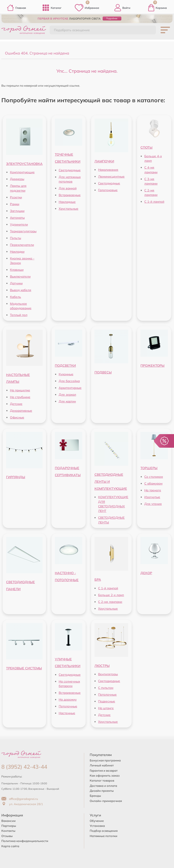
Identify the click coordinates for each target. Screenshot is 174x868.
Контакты (8, 831)
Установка (97, 826)
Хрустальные (69, 208)
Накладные (67, 202)
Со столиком (154, 477)
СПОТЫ (146, 147)
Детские (16, 404)
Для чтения (153, 504)
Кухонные (66, 374)
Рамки (15, 204)
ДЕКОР (146, 573)
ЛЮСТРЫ (102, 666)
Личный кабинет (102, 765)
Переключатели (22, 245)
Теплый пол (19, 315)
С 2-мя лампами (110, 602)
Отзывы (7, 836)
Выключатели (20, 276)
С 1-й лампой (154, 201)
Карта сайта (10, 846)
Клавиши (17, 270)
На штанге (106, 708)
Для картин (67, 401)
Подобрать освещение (72, 30)
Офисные (17, 417)
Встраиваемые (70, 195)
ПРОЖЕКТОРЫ (152, 366)
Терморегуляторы (23, 231)
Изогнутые (152, 497)
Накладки (17, 251)
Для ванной (68, 188)
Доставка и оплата (103, 786)
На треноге (153, 490)
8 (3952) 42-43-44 (24, 767)
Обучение (97, 821)
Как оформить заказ (105, 775)
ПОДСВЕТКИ (65, 366)
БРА (98, 580)
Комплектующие (22, 172)
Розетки (16, 197)
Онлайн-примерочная (106, 801)
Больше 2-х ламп (111, 595)
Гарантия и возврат (104, 770)
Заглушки (17, 211)
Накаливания (108, 170)
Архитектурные (70, 388)
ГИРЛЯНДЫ (16, 477)
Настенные (67, 713)
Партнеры (9, 826)
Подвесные (107, 701)
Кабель (16, 297)
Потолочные (68, 706)
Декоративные (21, 410)
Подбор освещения (104, 831)
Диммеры (17, 179)
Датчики (16, 283)
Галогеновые (108, 190)
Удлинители (19, 224)
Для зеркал (67, 394)
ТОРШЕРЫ (149, 468)
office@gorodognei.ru (20, 799)
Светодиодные (70, 170)
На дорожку (68, 699)
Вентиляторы (108, 674)
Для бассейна (69, 381)
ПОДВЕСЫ (103, 372)
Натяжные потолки (104, 836)
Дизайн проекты (102, 791)
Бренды (95, 796)
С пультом (106, 688)
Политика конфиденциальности (25, 841)
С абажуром (153, 483)
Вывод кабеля (21, 290)
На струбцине (20, 397)
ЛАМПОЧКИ (104, 161)
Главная (16, 8)
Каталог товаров (102, 780)
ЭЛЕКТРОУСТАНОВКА (24, 164)
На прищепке (20, 390)
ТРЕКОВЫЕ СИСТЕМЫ (24, 668)
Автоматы (17, 218)
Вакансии (8, 821)
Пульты (16, 238)
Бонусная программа (105, 760)
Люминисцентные (111, 176)
